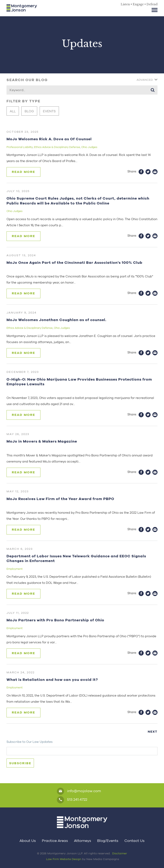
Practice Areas (55, 841)
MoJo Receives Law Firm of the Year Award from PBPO (60, 499)
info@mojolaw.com (79, 791)
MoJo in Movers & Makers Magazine (42, 441)
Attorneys (83, 841)
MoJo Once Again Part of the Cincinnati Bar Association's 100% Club (74, 262)
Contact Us (134, 841)
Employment (15, 569)
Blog (29, 111)
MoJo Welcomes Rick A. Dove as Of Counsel (49, 139)
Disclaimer (120, 853)
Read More (23, 172)
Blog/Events (108, 841)
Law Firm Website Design (64, 859)
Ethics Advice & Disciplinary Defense (57, 147)
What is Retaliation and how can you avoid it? (52, 680)
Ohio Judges (89, 147)
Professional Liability (20, 147)
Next (153, 732)
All (13, 111)
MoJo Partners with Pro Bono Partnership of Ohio (55, 620)
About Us (28, 841)
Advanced (147, 80)
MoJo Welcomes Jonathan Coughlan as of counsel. (56, 320)
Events (49, 111)
